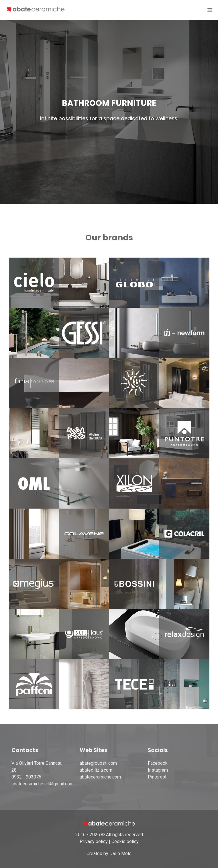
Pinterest (157, 777)
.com (116, 777)
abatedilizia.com (96, 770)
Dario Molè (120, 854)
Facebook (158, 763)
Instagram (158, 770)
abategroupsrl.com (98, 763)
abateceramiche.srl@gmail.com (43, 784)
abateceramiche (96, 777)
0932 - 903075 (26, 777)
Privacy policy (94, 841)
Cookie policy (125, 841)
